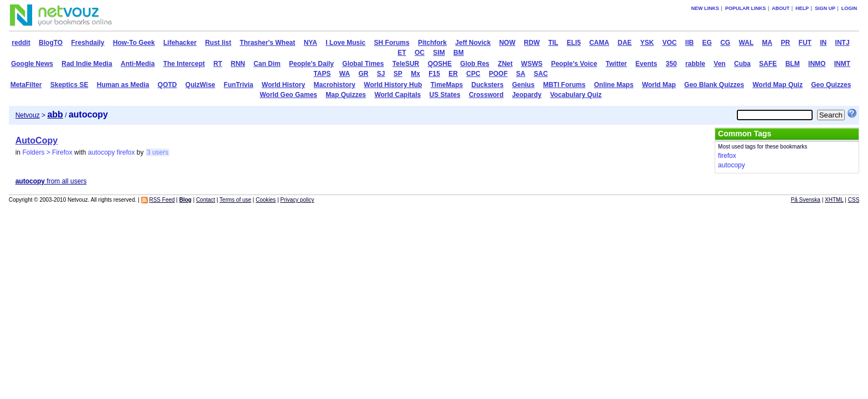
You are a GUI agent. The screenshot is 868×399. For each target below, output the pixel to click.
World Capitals (397, 95)
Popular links (746, 8)
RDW (532, 43)
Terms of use (236, 200)
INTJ (843, 43)
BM (459, 53)
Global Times (363, 64)
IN (823, 43)
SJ (381, 74)
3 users (157, 152)
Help (802, 8)
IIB (689, 43)
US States (445, 95)
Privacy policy (297, 200)
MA (768, 43)
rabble (695, 64)
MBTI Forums (564, 85)
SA (521, 74)
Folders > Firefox (47, 152)
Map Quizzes (346, 95)
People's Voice (574, 64)
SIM (439, 53)
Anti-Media (138, 64)
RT (218, 64)
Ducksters (488, 85)
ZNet (505, 64)
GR (363, 74)
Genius (523, 85)
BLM (793, 64)
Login (849, 8)
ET (402, 53)
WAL (746, 43)
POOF (498, 74)
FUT (805, 43)
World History (283, 85)
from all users (51, 181)
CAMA (599, 43)
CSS (854, 200)
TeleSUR (406, 64)
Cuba (742, 64)
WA (345, 74)
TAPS (322, 74)
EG (707, 43)
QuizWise (200, 85)
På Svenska (806, 200)
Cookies (266, 200)
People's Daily (311, 64)
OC (420, 53)
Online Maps (614, 85)
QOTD (167, 85)
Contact (205, 200)
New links (706, 8)
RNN (238, 64)
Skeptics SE (69, 85)
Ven (719, 64)
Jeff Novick (473, 43)
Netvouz (28, 115)
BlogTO (51, 43)
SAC (541, 74)
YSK (647, 43)
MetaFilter (26, 85)
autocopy (102, 152)
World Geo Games (288, 95)
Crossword (486, 95)
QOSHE (440, 64)
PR (786, 43)
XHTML (834, 200)
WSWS (532, 64)
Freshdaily (88, 43)
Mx (415, 74)
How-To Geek (134, 43)
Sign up (825, 8)
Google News (32, 64)
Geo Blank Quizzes (714, 85)
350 (671, 64)
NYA (311, 43)
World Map (659, 85)
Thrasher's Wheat (267, 43)
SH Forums (392, 43)
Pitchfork (432, 43)
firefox (126, 152)
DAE (625, 43)
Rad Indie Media (87, 64)
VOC (669, 43)
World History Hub (393, 85)
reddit (21, 43)
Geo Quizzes (831, 85)
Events (646, 64)
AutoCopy (37, 140)
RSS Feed (162, 200)
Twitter (616, 64)
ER (453, 74)
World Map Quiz (777, 85)
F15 (434, 74)
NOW (507, 43)
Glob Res (475, 64)
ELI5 (574, 43)
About (781, 8)
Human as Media (123, 85)
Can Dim (267, 64)
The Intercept (184, 64)
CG (725, 43)
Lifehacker (180, 43)
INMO (817, 64)
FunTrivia (238, 85)
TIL (553, 43)
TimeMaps (447, 85)
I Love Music (345, 43)
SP (398, 74)
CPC (473, 74)
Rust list (218, 43)
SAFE (768, 64)
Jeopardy (527, 95)
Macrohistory (335, 85)
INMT (842, 64)
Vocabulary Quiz (576, 95)
